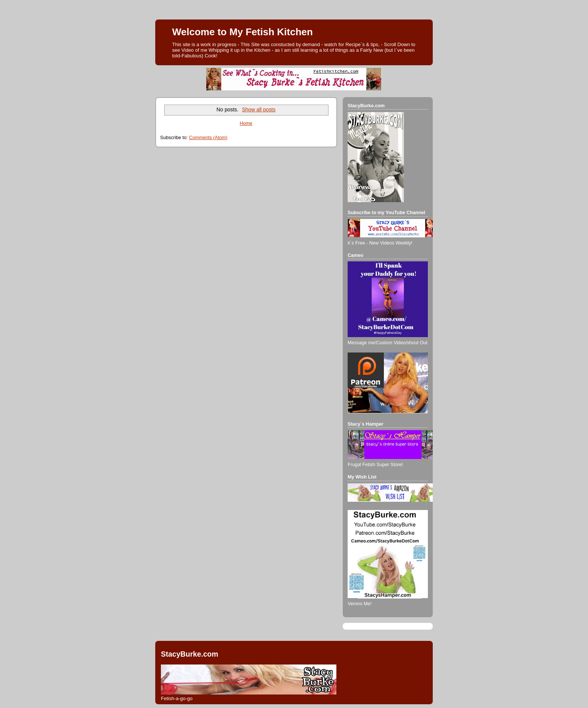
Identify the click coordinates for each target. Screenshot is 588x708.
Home (246, 123)
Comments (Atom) (208, 138)
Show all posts (259, 109)
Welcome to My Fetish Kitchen (242, 32)
